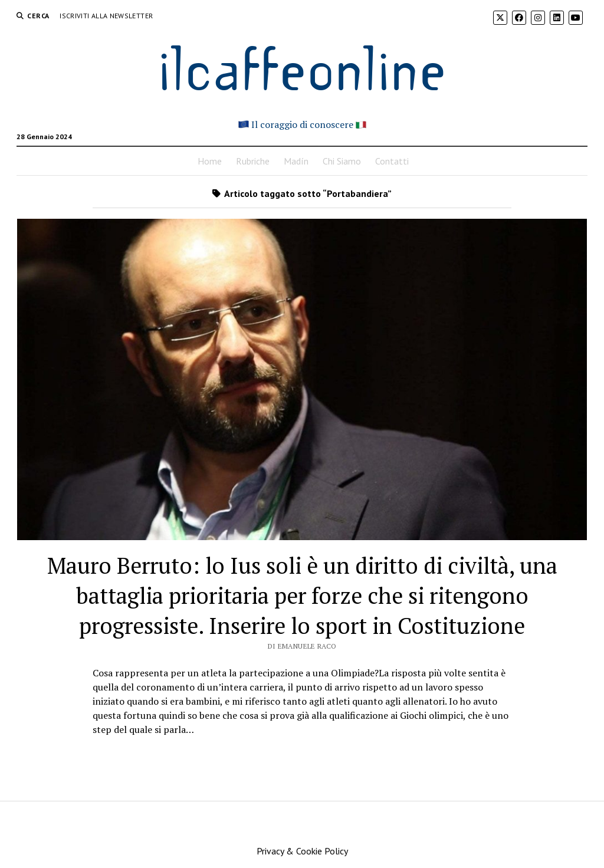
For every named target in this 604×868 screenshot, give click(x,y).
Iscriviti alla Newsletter (106, 16)
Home (210, 161)
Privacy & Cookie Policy (302, 851)
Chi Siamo (342, 161)
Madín (296, 161)
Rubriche (253, 161)
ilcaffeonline (302, 66)
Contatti (392, 161)
